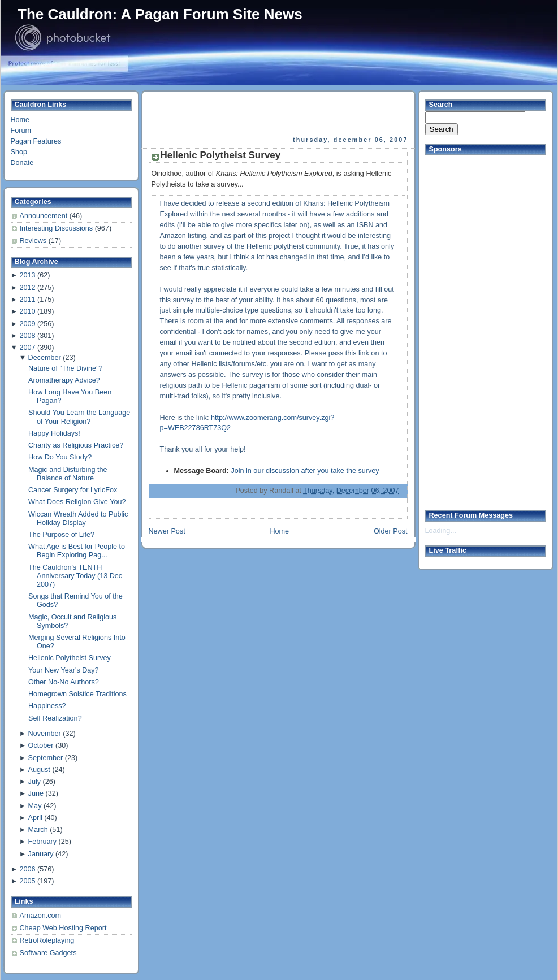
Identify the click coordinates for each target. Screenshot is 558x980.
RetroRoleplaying (47, 940)
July (34, 782)
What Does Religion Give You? (77, 502)
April (35, 818)
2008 (27, 336)
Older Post (391, 531)
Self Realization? (55, 718)
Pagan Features (36, 141)
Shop (19, 152)
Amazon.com (41, 916)
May (35, 806)
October (41, 745)
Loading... (441, 531)
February (42, 842)
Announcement (45, 216)
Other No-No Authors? (64, 682)
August (39, 770)
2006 (27, 869)
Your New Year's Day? (64, 670)
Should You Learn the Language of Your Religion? (79, 417)
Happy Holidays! (54, 433)
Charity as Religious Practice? (76, 445)
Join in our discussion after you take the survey (305, 471)
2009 (27, 324)
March (38, 830)
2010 (27, 311)
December (45, 358)
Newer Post (167, 531)
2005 (27, 881)
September (46, 758)
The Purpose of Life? (61, 535)
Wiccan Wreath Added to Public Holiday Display (78, 519)
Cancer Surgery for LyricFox (73, 490)
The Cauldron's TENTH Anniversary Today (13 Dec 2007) (75, 576)
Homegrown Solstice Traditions (77, 694)
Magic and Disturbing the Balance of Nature (68, 474)
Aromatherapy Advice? (64, 380)
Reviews (34, 241)
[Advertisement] (279, 114)
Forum (21, 131)
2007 (27, 348)
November (45, 734)
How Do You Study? (60, 457)
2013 (27, 275)
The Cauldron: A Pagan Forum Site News (160, 14)
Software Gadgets (48, 953)
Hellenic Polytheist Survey (70, 658)
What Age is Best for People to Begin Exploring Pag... (77, 551)
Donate (22, 163)
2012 (27, 288)
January (41, 854)
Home (20, 120)
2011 (27, 300)
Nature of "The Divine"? (66, 368)
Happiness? (47, 706)
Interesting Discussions (57, 228)
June (36, 793)
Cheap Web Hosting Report (63, 928)
